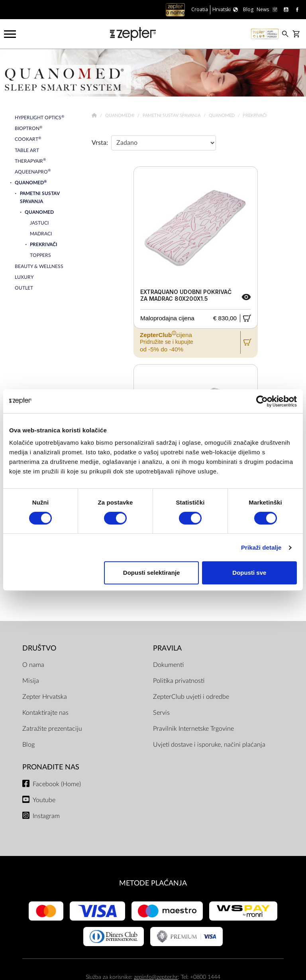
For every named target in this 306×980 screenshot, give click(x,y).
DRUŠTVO (39, 648)
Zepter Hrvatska (45, 697)
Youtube (44, 800)
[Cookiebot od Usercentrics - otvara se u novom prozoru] (262, 401)
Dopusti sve (249, 573)
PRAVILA (167, 648)
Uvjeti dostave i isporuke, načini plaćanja (209, 745)
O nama (33, 665)
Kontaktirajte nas (45, 713)
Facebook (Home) (57, 784)
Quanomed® (121, 115)
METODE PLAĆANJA (153, 883)
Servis (161, 713)
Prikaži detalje (261, 547)
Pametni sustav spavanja (172, 115)
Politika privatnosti (179, 681)
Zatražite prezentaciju (52, 729)
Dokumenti (168, 665)
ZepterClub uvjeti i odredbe (191, 697)
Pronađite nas (51, 767)
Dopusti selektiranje (152, 573)
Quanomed (222, 115)
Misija (31, 681)
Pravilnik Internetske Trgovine (193, 729)
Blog (28, 745)
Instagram (46, 816)
